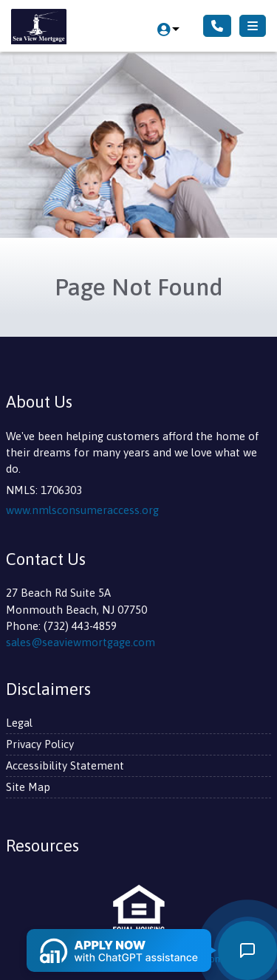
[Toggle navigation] (253, 26)
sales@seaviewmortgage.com (81, 642)
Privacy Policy (40, 744)
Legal (19, 723)
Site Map (28, 787)
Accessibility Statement (65, 765)
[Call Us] (217, 26)
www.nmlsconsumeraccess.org (82, 510)
